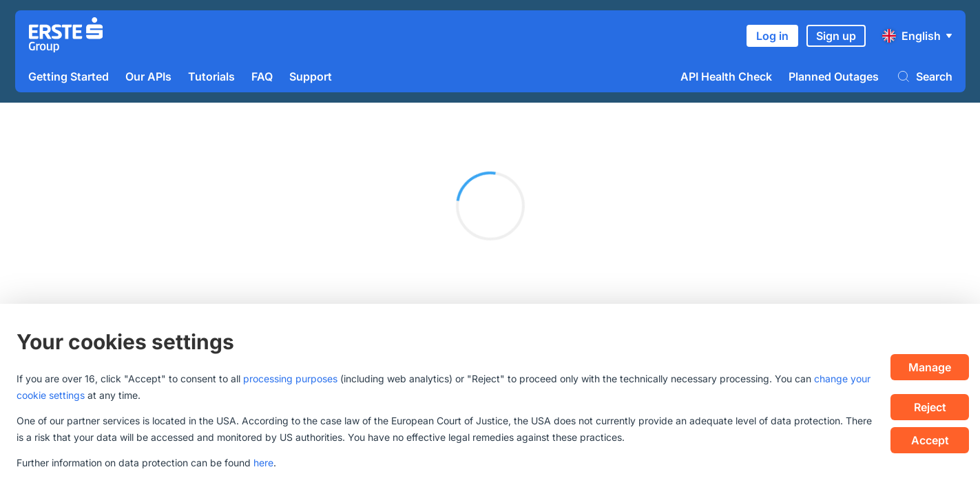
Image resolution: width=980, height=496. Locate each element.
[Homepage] (66, 36)
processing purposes (290, 379)
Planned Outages (834, 76)
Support (311, 76)
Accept (930, 440)
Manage (930, 367)
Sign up (836, 36)
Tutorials (211, 76)
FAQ (262, 76)
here (263, 463)
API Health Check (726, 76)
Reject (930, 407)
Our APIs (148, 76)
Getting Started (69, 76)
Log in (772, 36)
